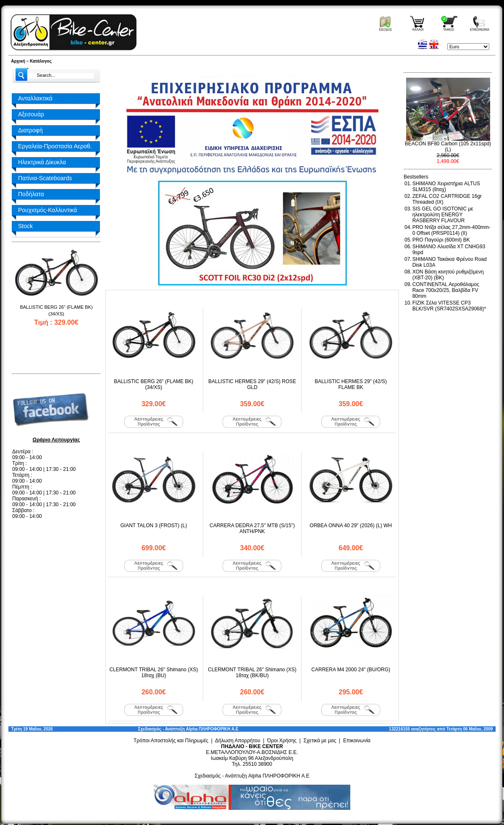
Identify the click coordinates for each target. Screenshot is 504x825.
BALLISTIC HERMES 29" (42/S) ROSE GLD (252, 384)
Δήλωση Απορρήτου (238, 741)
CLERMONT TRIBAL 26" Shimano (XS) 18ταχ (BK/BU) (252, 673)
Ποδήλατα (31, 194)
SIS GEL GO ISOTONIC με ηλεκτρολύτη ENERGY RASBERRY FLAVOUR (443, 215)
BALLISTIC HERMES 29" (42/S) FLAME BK (351, 384)
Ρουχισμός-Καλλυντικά (47, 210)
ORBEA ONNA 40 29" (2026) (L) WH (351, 525)
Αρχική (18, 61)
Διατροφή (30, 130)
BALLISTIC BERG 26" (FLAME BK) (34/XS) (154, 384)
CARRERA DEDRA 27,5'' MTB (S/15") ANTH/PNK (252, 528)
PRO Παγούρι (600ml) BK (441, 240)
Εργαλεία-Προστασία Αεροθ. (55, 146)
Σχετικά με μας (320, 741)
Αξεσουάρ (31, 114)
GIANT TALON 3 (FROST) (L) (154, 525)
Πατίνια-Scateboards (45, 178)
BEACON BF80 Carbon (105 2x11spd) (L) (448, 147)
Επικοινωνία (357, 741)
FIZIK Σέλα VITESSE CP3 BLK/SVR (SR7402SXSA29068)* (449, 306)
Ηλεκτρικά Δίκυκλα (42, 162)
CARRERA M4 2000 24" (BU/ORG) (351, 670)
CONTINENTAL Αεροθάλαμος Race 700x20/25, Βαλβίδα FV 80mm (446, 290)
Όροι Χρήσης (282, 741)
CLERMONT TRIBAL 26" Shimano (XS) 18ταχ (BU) (154, 673)
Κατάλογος (41, 61)
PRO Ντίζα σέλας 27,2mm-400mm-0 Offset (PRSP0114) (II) (451, 230)
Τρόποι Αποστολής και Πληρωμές (171, 741)
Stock (25, 226)
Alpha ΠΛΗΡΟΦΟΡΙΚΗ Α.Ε (212, 729)
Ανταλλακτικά (35, 98)
